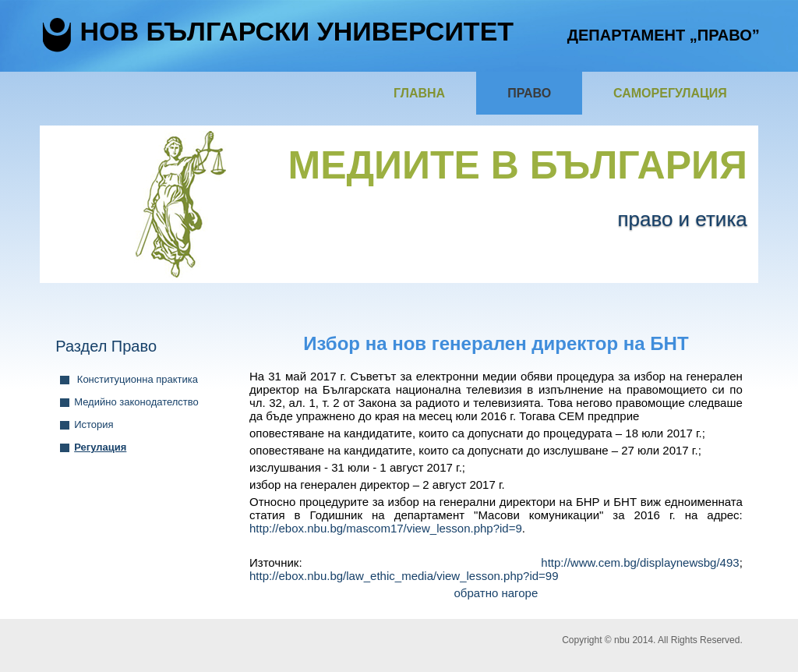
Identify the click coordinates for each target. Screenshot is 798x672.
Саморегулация (670, 93)
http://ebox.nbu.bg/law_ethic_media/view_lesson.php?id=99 (404, 576)
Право (529, 93)
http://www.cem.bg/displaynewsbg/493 (640, 562)
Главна (419, 93)
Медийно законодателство (136, 402)
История (94, 424)
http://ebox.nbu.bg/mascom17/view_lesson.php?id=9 (386, 528)
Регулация (100, 447)
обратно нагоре (496, 593)
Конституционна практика (136, 379)
